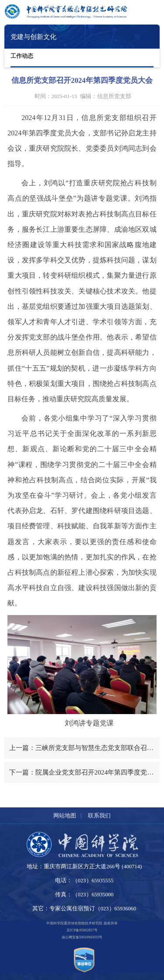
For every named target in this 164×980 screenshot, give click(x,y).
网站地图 (65, 815)
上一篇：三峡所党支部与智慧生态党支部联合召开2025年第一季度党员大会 (84, 748)
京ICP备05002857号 (82, 930)
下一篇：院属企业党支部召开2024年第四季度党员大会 (84, 772)
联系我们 (99, 815)
